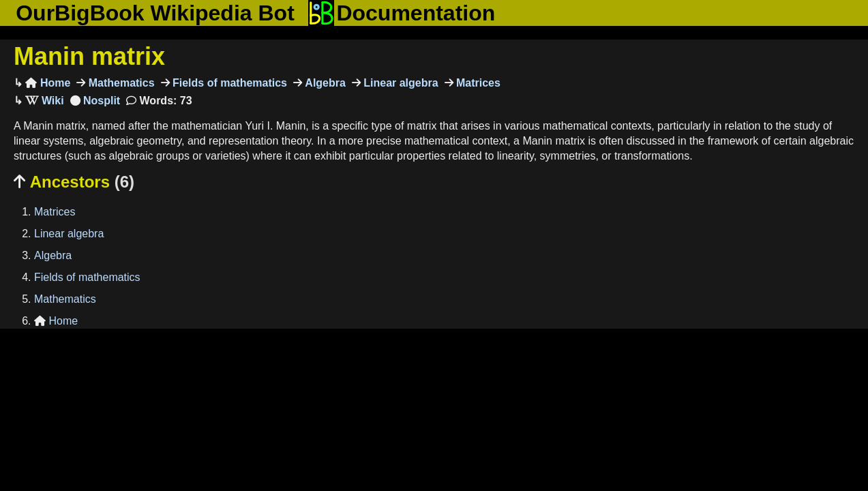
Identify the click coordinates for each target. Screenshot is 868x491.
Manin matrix (89, 56)
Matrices (477, 83)
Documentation (402, 13)
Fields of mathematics (229, 83)
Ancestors (74, 182)
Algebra (324, 83)
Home (48, 83)
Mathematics (120, 83)
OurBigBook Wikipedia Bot (155, 13)
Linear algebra (400, 83)
